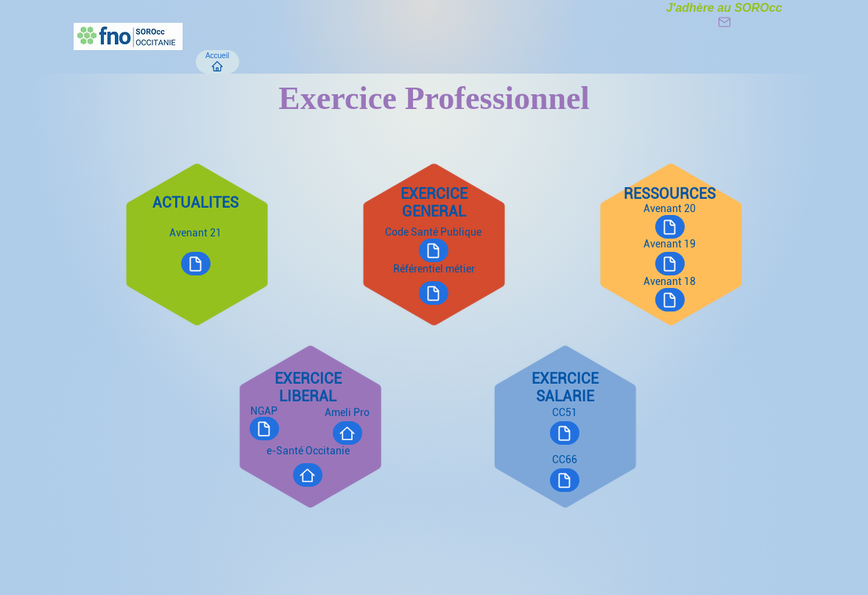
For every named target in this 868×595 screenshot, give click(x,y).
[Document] (670, 264)
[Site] (347, 433)
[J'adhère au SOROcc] (724, 15)
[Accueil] (218, 62)
